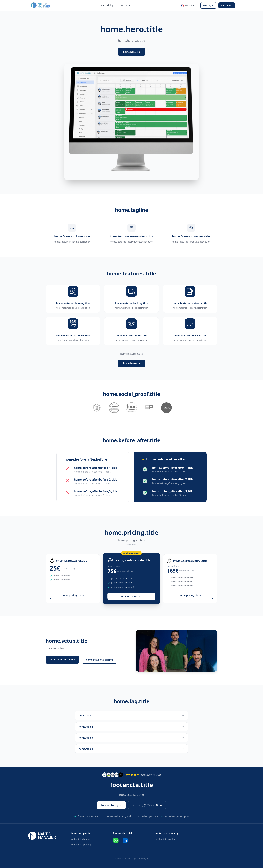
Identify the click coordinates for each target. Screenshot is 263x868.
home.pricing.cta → (73, 595)
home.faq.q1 (131, 716)
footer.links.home (80, 839)
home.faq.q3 (131, 738)
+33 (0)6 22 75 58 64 (147, 805)
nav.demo (227, 5)
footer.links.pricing (81, 844)
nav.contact (125, 5)
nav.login (208, 5)
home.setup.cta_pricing (99, 660)
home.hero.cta (131, 52)
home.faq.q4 (131, 749)
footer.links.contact (166, 839)
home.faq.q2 (131, 727)
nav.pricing (107, 5)
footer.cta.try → (111, 805)
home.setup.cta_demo (62, 659)
